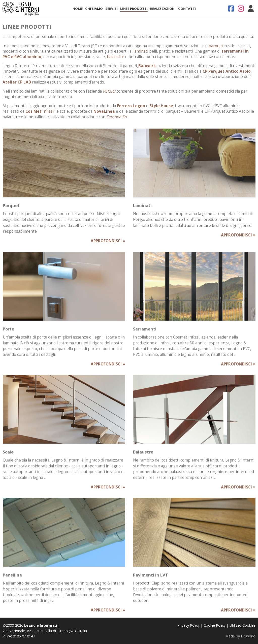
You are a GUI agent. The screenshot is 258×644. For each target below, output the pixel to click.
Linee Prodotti (134, 9)
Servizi (111, 9)
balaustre (116, 57)
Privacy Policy (188, 625)
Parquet (11, 205)
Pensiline (12, 577)
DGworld (248, 636)
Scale (8, 454)
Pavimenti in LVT (151, 577)
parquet (216, 46)
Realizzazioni (163, 9)
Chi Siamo (94, 9)
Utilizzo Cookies (243, 625)
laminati (141, 51)
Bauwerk (147, 66)
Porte (8, 332)
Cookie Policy (215, 625)
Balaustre (143, 454)
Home (78, 9)
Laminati (142, 205)
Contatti (187, 9)
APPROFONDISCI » (108, 241)
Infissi (40, 111)
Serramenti (145, 332)
